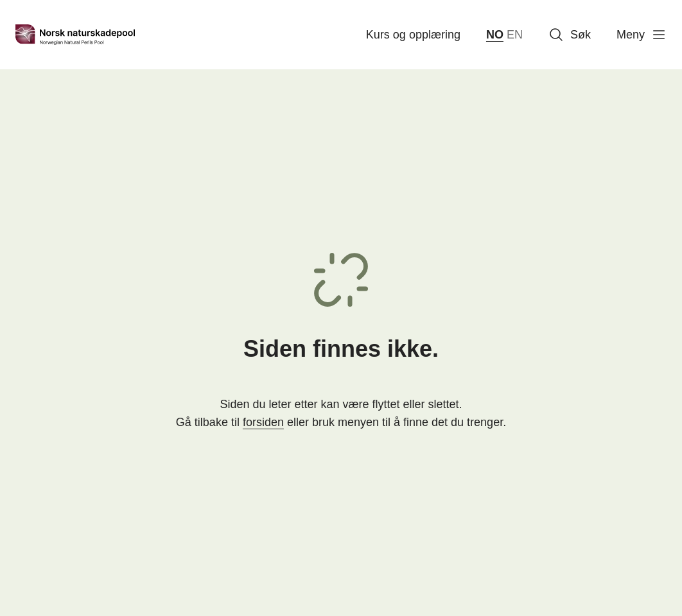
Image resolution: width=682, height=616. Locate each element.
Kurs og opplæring (413, 35)
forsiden (263, 422)
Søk (570, 35)
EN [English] (515, 35)
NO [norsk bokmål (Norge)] (495, 35)
